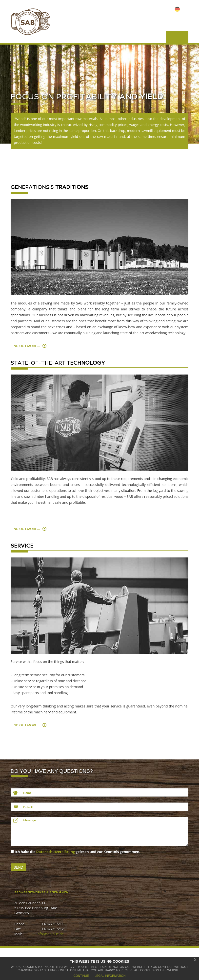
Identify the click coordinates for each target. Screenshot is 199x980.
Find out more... (25, 346)
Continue (81, 976)
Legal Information (110, 976)
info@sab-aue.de (50, 934)
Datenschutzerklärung (56, 852)
